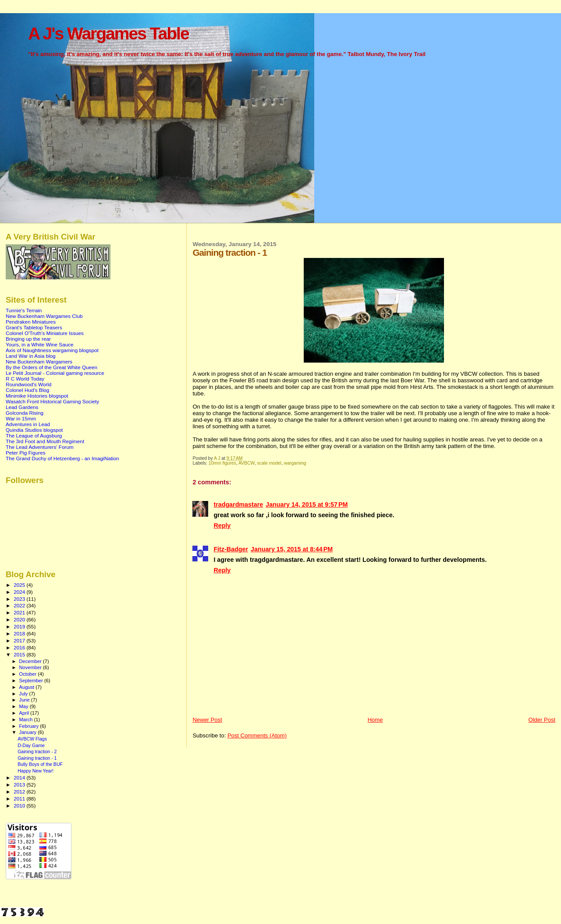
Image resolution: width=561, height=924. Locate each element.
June (25, 700)
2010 (20, 806)
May (25, 706)
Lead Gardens (22, 407)
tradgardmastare (238, 504)
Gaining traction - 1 (37, 758)
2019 (20, 626)
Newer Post (207, 720)
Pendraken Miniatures (31, 322)
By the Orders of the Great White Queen (51, 367)
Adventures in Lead (28, 424)
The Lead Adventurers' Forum (40, 447)
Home (375, 720)
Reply (222, 525)
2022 (20, 605)
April (25, 713)
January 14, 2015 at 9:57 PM (307, 504)
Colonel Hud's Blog (27, 390)
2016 (20, 647)
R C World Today (25, 379)
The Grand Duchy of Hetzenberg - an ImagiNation (62, 458)
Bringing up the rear (28, 339)
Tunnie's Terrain (24, 310)
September (32, 681)
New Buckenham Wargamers (39, 361)
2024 (20, 592)
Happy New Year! (36, 771)
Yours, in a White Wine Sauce (40, 344)
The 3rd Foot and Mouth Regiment (45, 441)
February (30, 726)
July (24, 694)
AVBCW (247, 463)
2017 (20, 640)
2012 (20, 792)
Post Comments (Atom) (257, 735)
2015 (20, 654)
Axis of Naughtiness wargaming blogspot (52, 350)
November (31, 667)
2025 (20, 585)
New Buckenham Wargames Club (44, 316)
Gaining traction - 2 (37, 751)
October (29, 674)
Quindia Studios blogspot (34, 430)
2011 (20, 799)
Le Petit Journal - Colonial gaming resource (55, 373)
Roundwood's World (28, 384)
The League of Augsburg (34, 436)
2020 (20, 619)
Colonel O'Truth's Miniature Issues (45, 333)
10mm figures (222, 463)
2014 (20, 778)
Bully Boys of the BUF (40, 764)
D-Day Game (31, 745)
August (28, 687)
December (31, 661)
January (29, 732)
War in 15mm (21, 418)
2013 (20, 785)
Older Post (542, 720)
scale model (269, 463)
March (27, 719)
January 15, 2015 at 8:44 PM (292, 549)
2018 (20, 633)
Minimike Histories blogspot (37, 396)
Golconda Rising (25, 413)
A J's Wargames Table (108, 34)
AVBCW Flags (32, 739)
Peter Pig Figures (26, 453)
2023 (20, 599)
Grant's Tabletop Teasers (34, 327)
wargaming (295, 463)
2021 (20, 612)
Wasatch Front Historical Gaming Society (52, 401)
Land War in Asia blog (31, 356)
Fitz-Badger (231, 549)
